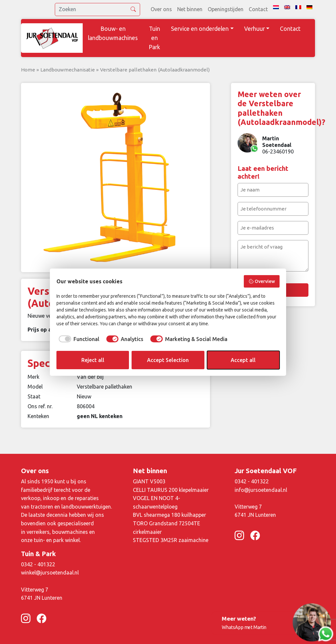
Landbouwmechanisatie (68, 70)
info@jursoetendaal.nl (261, 490)
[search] (97, 10)
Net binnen (190, 9)
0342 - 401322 (252, 481)
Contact (258, 9)
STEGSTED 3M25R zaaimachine (171, 540)
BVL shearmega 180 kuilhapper (169, 515)
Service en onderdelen (200, 29)
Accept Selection (168, 360)
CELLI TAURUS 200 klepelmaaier (171, 490)
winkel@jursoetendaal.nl (50, 573)
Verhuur (254, 29)
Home (28, 70)
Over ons (161, 9)
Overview (262, 281)
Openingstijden (226, 9)
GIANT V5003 (149, 481)
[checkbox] (78, 339)
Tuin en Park (154, 38)
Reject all (93, 360)
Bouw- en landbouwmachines (113, 33)
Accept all (243, 360)
